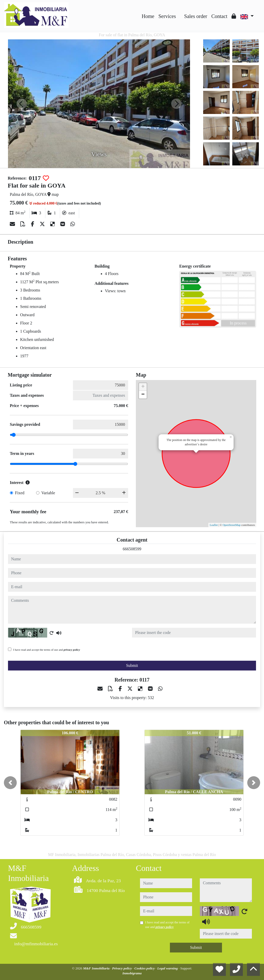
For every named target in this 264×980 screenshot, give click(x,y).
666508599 (132, 549)
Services (167, 16)
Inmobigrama (132, 973)
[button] (10, 783)
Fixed (20, 493)
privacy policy (72, 650)
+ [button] (143, 387)
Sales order (196, 16)
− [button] (143, 395)
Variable (48, 493)
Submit (132, 665)
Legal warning (168, 968)
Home (148, 16)
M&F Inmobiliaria (97, 968)
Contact (219, 16)
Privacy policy (122, 968)
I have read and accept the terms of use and (47, 650)
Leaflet (214, 525)
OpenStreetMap (232, 525)
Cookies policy (145, 968)
